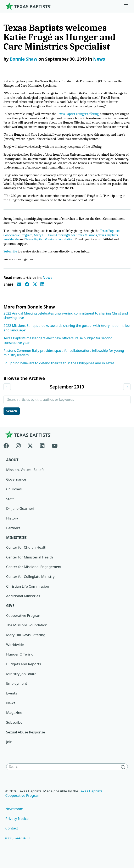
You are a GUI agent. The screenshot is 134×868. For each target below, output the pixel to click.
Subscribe (10, 260)
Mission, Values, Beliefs (25, 479)
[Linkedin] (42, 454)
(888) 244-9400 (18, 848)
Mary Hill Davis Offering (26, 645)
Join (9, 752)
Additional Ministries (23, 606)
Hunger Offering (20, 664)
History (12, 528)
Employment (17, 693)
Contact (12, 838)
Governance (16, 489)
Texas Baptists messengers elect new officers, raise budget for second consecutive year (58, 349)
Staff (10, 508)
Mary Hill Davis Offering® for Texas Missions (68, 244)
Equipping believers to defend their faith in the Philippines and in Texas (59, 372)
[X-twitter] (30, 454)
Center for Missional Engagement (34, 576)
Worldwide (15, 654)
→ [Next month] (127, 396)
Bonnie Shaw (24, 59)
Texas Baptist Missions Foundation (51, 248)
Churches (14, 499)
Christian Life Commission (28, 596)
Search (12, 420)
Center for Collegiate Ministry (30, 586)
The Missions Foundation (27, 635)
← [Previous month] (7, 396)
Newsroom (14, 819)
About (12, 469)
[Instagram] (18, 454)
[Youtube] (55, 454)
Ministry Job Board (21, 684)
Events (12, 703)
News (99, 59)
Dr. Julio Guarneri (20, 518)
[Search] (124, 777)
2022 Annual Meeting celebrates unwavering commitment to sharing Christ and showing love (66, 325)
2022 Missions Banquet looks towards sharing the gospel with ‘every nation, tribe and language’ (67, 337)
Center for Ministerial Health (30, 567)
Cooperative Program (24, 625)
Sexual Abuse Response (26, 742)
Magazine (14, 723)
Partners (13, 538)
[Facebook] (8, 454)
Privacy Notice (17, 829)
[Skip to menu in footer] (126, 6)
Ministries (16, 547)
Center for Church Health (27, 557)
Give (10, 615)
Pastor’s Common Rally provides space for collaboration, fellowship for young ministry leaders (64, 362)
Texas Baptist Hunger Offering (80, 115)
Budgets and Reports (24, 674)
